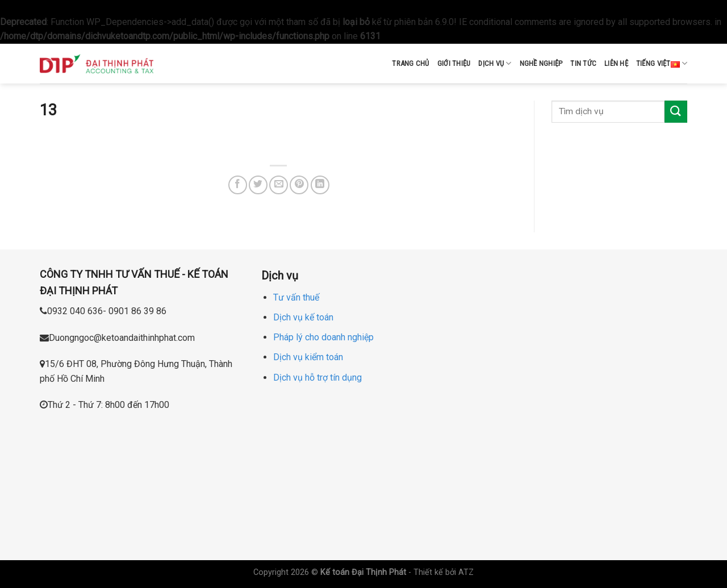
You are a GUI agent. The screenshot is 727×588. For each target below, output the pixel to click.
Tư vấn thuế (296, 297)
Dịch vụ (495, 63)
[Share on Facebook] (238, 185)
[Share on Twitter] (258, 185)
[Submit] (676, 112)
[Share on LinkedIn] (320, 185)
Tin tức (583, 63)
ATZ (466, 572)
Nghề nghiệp (541, 63)
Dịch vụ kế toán (303, 317)
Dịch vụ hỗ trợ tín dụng (317, 378)
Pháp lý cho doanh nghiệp (323, 337)
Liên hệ (616, 63)
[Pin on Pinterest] (299, 185)
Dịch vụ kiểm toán (308, 357)
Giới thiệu (454, 63)
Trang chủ (410, 63)
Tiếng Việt (662, 64)
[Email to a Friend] (279, 185)
